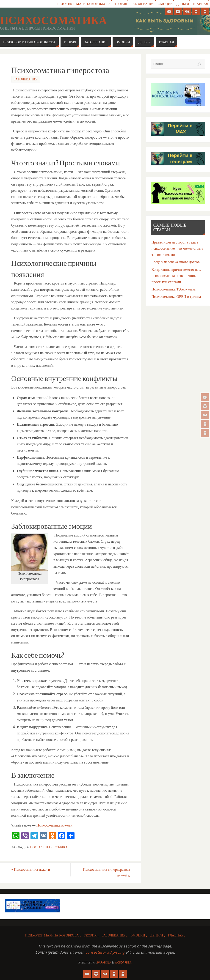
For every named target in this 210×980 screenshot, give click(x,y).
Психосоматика (53, 20)
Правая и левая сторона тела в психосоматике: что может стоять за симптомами (177, 248)
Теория (120, 4)
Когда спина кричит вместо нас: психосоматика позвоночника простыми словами (176, 276)
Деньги (183, 4)
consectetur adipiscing (105, 952)
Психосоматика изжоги (54, 825)
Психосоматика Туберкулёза (174, 289)
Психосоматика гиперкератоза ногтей (106, 872)
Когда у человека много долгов (176, 262)
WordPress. (123, 962)
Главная (200, 4)
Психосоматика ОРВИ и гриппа (176, 296)
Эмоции (165, 4)
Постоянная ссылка (49, 847)
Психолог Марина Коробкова (84, 4)
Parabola (104, 962)
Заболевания (142, 4)
